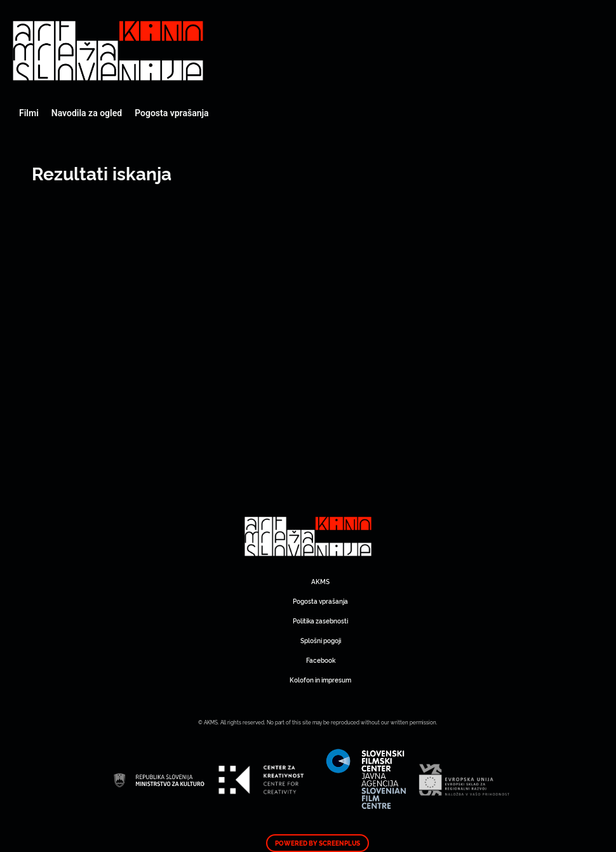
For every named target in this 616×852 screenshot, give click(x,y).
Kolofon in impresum (320, 680)
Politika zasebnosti (320, 621)
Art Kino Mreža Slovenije (108, 51)
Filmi (29, 113)
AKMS (320, 581)
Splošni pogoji (321, 640)
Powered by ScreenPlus (318, 843)
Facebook (321, 660)
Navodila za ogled (87, 113)
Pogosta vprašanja (171, 113)
